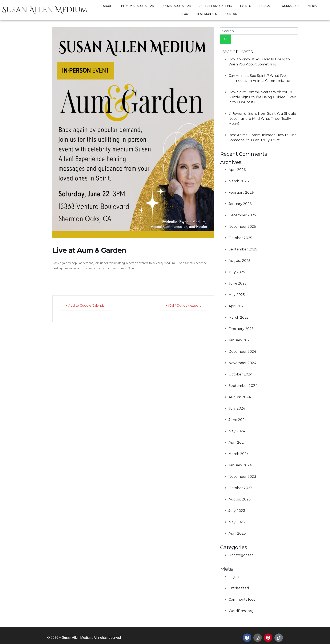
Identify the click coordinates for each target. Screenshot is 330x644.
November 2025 (242, 227)
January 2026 (240, 204)
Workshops (291, 6)
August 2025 (240, 261)
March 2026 (239, 181)
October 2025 (240, 238)
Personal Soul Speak (138, 6)
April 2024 (237, 442)
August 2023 (240, 499)
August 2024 (240, 397)
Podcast (266, 6)
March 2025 (239, 317)
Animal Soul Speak (177, 6)
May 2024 (237, 431)
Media (312, 6)
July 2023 (237, 511)
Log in (234, 577)
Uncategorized (241, 555)
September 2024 (243, 386)
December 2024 (242, 352)
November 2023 (242, 477)
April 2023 (237, 533)
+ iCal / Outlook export (182, 305)
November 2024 (242, 363)
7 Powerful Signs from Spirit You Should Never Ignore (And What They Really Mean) (262, 119)
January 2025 (240, 340)
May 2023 (237, 522)
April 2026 (237, 170)
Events (246, 6)
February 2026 (241, 192)
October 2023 (240, 488)
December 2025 (242, 215)
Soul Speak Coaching (216, 6)
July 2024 (237, 408)
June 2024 (238, 420)
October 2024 (240, 374)
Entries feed (239, 588)
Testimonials (207, 14)
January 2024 (240, 465)
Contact (232, 14)
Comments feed (242, 599)
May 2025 (237, 295)
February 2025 (241, 329)
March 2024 (239, 454)
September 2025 (243, 249)
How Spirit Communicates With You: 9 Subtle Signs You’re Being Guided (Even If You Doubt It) (262, 97)
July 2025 (237, 272)
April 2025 (237, 306)
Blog (184, 14)
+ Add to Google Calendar (87, 305)
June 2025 (238, 283)
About (108, 6)
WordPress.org (241, 611)
